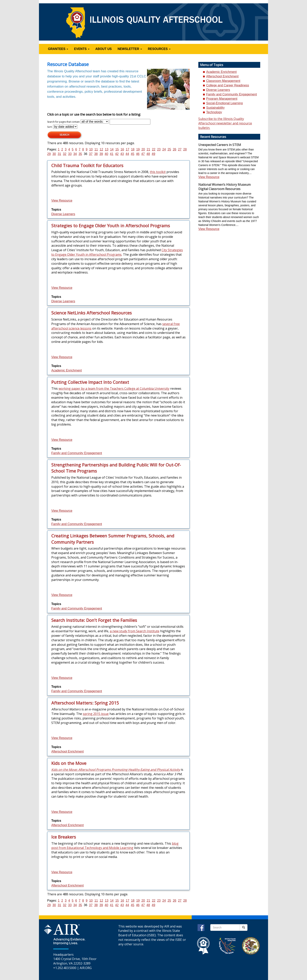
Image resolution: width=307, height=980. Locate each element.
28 (185, 149)
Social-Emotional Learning (224, 103)
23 (159, 149)
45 (133, 154)
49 (153, 154)
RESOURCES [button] (159, 49)
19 (138, 149)
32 (65, 154)
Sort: (50, 127)
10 (91, 149)
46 (138, 154)
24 (164, 149)
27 (180, 149)
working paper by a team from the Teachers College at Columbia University (114, 389)
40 (107, 154)
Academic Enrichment (67, 370)
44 (127, 154)
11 (96, 149)
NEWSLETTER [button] (130, 49)
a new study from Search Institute (135, 631)
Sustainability (215, 108)
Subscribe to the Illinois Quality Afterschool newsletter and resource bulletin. (225, 123)
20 (143, 149)
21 (148, 149)
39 (101, 154)
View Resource (62, 201)
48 (148, 154)
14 (112, 149)
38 (96, 154)
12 (101, 149)
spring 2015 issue (96, 714)
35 (80, 154)
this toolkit (158, 172)
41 (112, 154)
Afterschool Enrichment (67, 751)
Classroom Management (223, 81)
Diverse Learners (63, 214)
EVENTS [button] (82, 49)
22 (154, 149)
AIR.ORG (86, 968)
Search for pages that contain (63, 122)
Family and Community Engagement (77, 453)
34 (75, 154)
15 (117, 149)
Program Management (222, 99)
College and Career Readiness (228, 85)
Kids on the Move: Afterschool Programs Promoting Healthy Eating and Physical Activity (116, 770)
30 (54, 154)
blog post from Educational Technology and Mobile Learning (115, 846)
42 (117, 154)
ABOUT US (104, 49)
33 (70, 154)
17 (127, 149)
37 (91, 154)
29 (49, 154)
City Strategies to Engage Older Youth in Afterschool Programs (117, 252)
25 (169, 149)
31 (59, 154)
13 (107, 149)
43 (122, 154)
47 (143, 154)
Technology (214, 112)
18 (133, 149)
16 (122, 149)
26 (174, 149)
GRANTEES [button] (58, 49)
